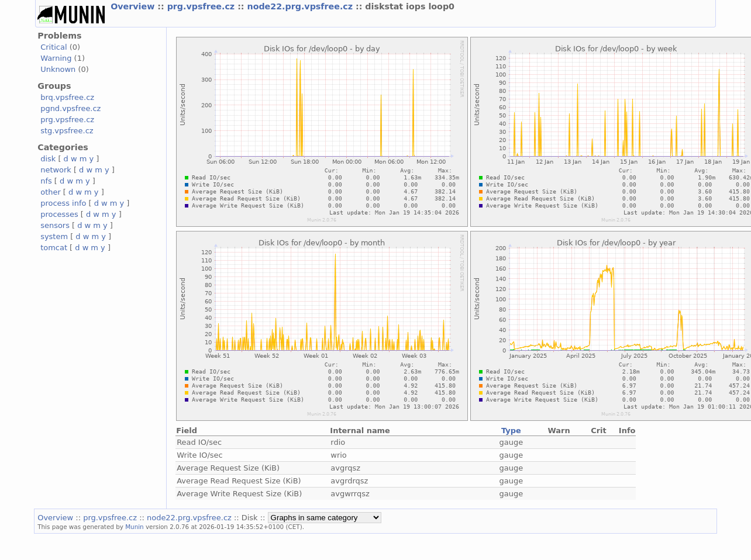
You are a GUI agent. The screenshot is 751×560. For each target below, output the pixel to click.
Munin (135, 527)
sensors (55, 225)
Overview (134, 6)
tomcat (54, 248)
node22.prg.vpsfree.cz (301, 6)
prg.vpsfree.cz (203, 6)
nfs (46, 181)
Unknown (58, 69)
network (56, 170)
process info (63, 203)
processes (59, 214)
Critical (54, 47)
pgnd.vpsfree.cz (70, 108)
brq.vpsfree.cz (67, 97)
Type (511, 431)
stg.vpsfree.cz (67, 131)
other (51, 192)
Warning (56, 58)
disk (48, 159)
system (54, 236)
